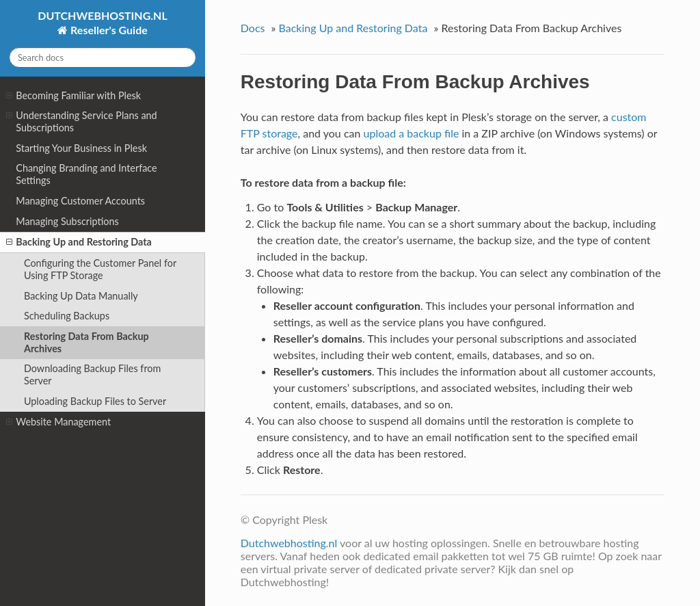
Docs (253, 28)
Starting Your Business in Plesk (81, 148)
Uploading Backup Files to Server (95, 401)
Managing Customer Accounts (80, 201)
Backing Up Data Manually (81, 296)
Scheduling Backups (67, 316)
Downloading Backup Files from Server (92, 374)
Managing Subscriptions (67, 221)
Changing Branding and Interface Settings (86, 174)
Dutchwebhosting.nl (289, 543)
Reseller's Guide (108, 30)
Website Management (58, 422)
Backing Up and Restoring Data (79, 242)
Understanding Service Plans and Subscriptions (81, 121)
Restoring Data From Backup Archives (86, 342)
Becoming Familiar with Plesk (73, 96)
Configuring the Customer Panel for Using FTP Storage (100, 269)
